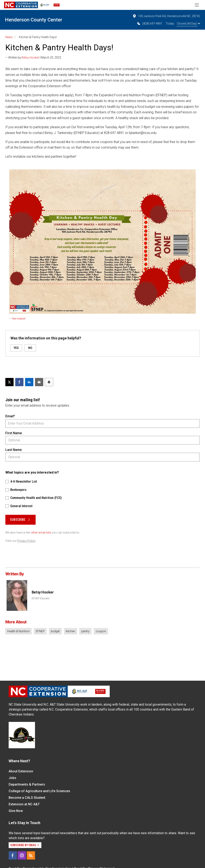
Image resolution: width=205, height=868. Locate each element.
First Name (14, 433)
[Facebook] (13, 855)
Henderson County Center (34, 20)
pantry (85, 631)
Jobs (12, 778)
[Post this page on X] (9, 382)
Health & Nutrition (18, 631)
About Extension (21, 771)
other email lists (41, 533)
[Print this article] (49, 382)
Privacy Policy (26, 541)
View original (19, 319)
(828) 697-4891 (150, 23)
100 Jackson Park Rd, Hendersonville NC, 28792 (166, 16)
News (9, 37)
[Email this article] (39, 382)
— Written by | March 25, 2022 (33, 57)
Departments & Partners (27, 784)
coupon (101, 631)
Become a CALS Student (27, 798)
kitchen (70, 631)
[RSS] (31, 855)
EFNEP (40, 631)
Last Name (13, 450)
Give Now (16, 811)
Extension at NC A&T (24, 804)
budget (55, 631)
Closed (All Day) (188, 23)
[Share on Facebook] (19, 382)
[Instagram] (22, 855)
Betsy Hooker (30, 57)
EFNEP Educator (41, 598)
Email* (10, 416)
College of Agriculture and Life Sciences (39, 791)
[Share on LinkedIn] (29, 382)
